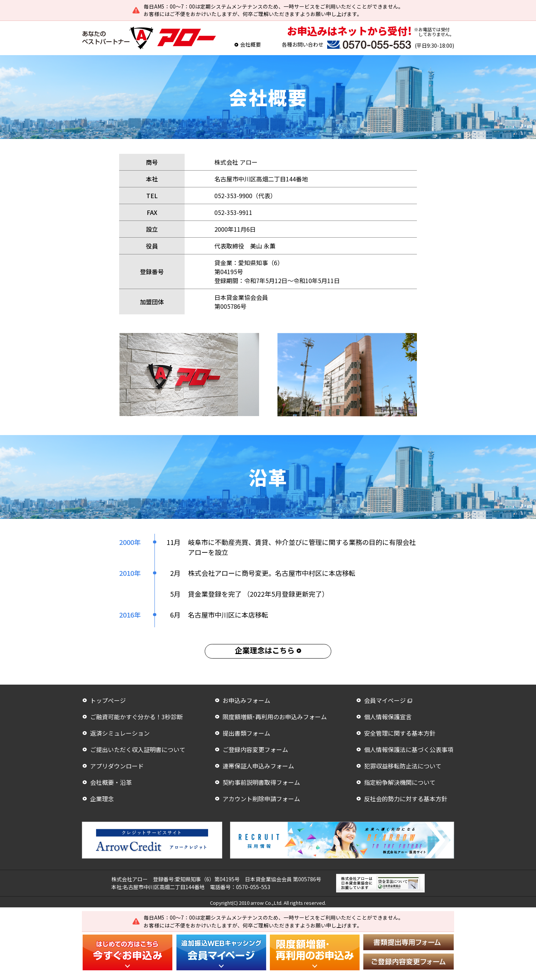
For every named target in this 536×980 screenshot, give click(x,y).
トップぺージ (108, 700)
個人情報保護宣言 (388, 717)
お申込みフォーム (246, 700)
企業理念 (102, 799)
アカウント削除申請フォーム (261, 799)
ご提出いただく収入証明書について (138, 749)
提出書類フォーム (246, 733)
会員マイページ (385, 700)
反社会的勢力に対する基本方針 (406, 799)
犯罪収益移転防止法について (403, 766)
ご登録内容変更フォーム (255, 749)
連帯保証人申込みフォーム (258, 766)
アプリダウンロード (117, 766)
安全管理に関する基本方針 (400, 733)
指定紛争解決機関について (400, 782)
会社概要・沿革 (111, 782)
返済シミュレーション (120, 733)
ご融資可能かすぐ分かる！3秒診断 (136, 717)
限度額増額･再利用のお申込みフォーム (275, 717)
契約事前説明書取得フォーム (261, 782)
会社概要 (251, 44)
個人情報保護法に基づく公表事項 (409, 749)
